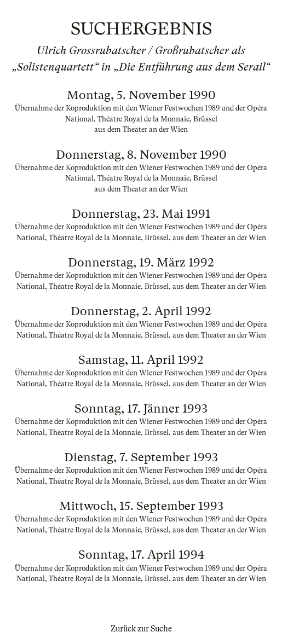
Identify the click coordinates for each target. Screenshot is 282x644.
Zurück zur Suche (141, 629)
